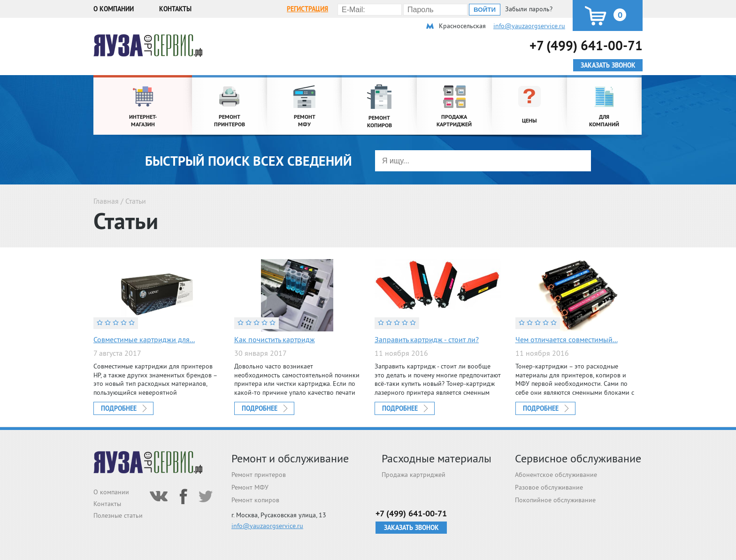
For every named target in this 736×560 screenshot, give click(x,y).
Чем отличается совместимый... (567, 339)
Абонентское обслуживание (556, 475)
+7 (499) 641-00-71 (586, 45)
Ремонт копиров (255, 500)
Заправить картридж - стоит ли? (427, 339)
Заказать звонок (411, 528)
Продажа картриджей (414, 475)
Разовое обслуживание (549, 487)
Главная (106, 201)
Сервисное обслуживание (578, 458)
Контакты (175, 9)
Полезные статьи (118, 515)
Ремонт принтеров (259, 475)
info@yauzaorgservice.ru (529, 26)
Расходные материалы (437, 458)
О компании (114, 9)
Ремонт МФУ (250, 487)
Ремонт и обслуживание (290, 458)
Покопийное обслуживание (555, 500)
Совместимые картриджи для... (144, 339)
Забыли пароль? (529, 9)
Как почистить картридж (275, 339)
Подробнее (119, 408)
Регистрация (307, 9)
